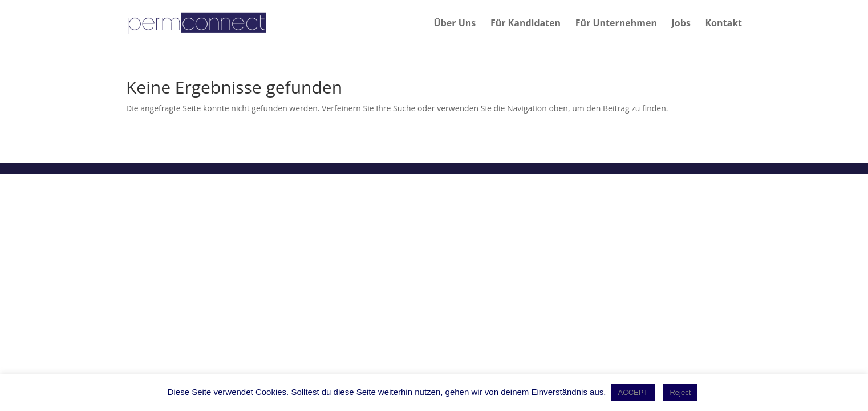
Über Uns (455, 24)
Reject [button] (680, 392)
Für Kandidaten (526, 24)
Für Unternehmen (616, 24)
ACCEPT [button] (633, 392)
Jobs (681, 24)
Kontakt (723, 24)
